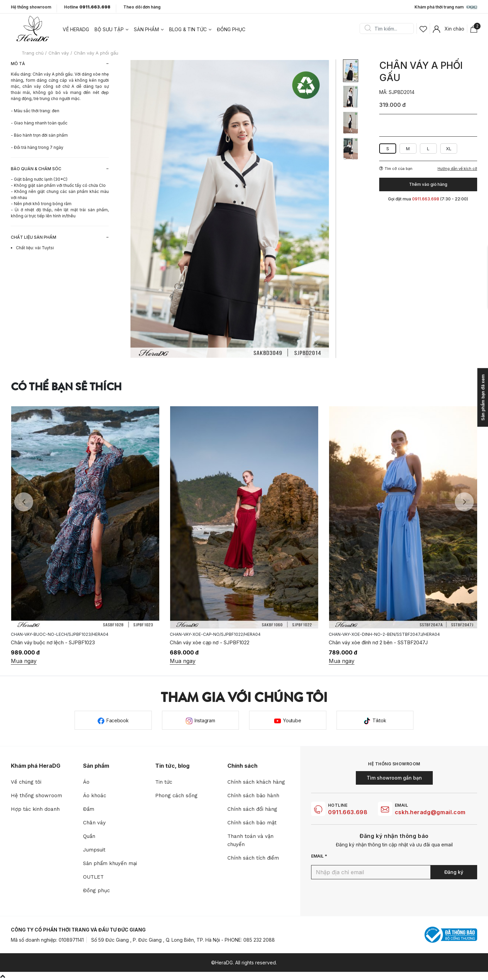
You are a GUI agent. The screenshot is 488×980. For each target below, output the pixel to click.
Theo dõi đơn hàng (142, 7)
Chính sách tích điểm (253, 858)
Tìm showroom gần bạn (394, 778)
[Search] (389, 28)
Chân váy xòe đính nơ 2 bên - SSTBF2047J (378, 642)
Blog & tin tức (188, 29)
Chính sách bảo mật (252, 823)
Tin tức (164, 782)
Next (464, 502)
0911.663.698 (348, 812)
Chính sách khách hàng (256, 782)
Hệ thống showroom (31, 7)
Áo (86, 782)
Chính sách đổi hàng (252, 809)
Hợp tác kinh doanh (35, 809)
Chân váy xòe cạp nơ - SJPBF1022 (210, 642)
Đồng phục (231, 29)
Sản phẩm (146, 29)
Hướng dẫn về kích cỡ (457, 169)
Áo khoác (95, 796)
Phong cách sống (176, 796)
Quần (89, 836)
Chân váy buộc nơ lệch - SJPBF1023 (53, 642)
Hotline (87, 7)
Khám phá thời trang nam (446, 7)
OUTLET (93, 877)
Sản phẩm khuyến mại (110, 863)
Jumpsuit (94, 850)
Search (368, 28)
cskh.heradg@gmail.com (430, 812)
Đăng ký (454, 872)
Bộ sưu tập (109, 29)
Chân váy (94, 823)
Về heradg (76, 29)
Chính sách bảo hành (253, 796)
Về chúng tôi (26, 782)
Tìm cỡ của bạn (396, 169)
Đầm (89, 809)
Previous (24, 502)
